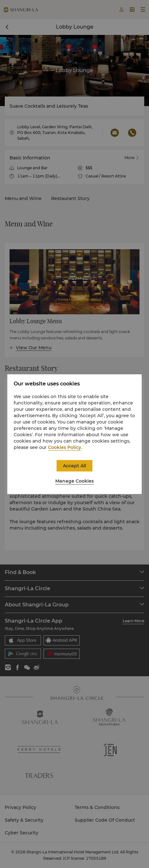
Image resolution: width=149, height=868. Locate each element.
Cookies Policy (64, 447)
